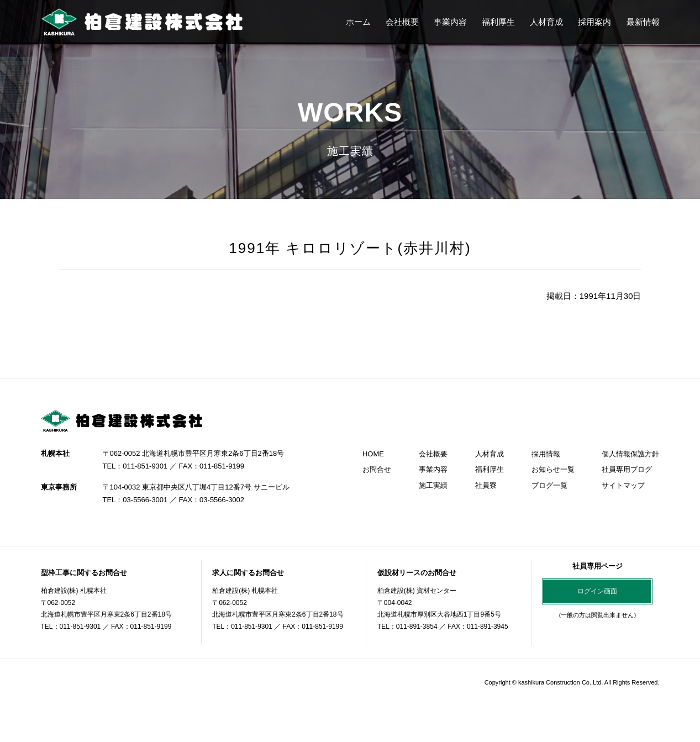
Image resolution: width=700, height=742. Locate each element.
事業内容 (450, 22)
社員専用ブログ (627, 469)
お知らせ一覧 (553, 469)
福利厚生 (498, 22)
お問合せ (377, 469)
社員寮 (486, 485)
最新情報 (643, 22)
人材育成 (546, 22)
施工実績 (433, 485)
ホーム (358, 22)
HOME (373, 454)
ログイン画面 (597, 591)
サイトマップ (623, 485)
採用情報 (546, 454)
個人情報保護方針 (630, 454)
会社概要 (402, 22)
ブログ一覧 (549, 485)
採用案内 (594, 22)
